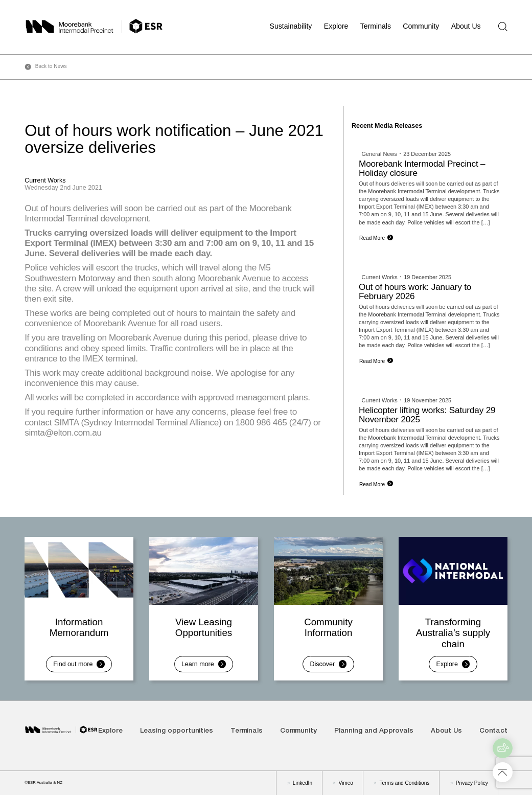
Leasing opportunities (177, 731)
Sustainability (291, 26)
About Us (466, 26)
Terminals (376, 26)
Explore (336, 26)
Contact (493, 731)
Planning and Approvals (374, 731)
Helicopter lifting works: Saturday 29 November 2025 (427, 415)
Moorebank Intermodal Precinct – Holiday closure (422, 168)
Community (421, 26)
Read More (372, 238)
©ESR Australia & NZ (43, 782)
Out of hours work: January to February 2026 (415, 292)
